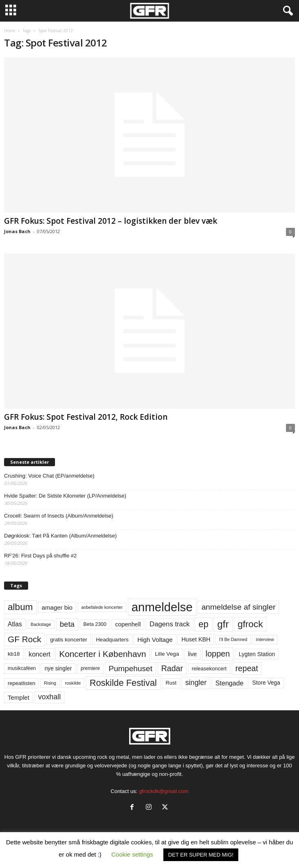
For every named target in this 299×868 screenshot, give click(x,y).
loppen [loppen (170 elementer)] (218, 654)
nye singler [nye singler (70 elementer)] (58, 668)
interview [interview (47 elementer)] (265, 639)
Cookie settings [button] (132, 854)
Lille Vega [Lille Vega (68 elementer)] (167, 654)
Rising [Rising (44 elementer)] (50, 683)
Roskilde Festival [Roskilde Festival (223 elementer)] (123, 683)
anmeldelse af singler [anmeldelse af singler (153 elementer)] (238, 607)
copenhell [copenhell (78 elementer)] (128, 624)
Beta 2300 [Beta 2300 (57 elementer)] (95, 624)
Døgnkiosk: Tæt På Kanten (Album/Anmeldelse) (60, 536)
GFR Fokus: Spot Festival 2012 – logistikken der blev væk (111, 221)
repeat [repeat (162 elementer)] (247, 668)
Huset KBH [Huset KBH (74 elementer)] (196, 639)
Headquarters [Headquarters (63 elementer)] (112, 640)
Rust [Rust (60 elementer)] (171, 683)
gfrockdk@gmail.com (164, 791)
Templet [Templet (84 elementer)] (19, 697)
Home (10, 31)
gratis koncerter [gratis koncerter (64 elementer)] (69, 640)
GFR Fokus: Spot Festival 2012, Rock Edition (86, 417)
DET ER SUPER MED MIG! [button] (201, 855)
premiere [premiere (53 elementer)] (90, 668)
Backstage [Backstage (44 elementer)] (41, 624)
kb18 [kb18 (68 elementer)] (14, 654)
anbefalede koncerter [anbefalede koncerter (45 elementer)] (102, 607)
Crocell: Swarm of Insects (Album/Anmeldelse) (59, 516)
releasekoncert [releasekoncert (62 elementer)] (209, 669)
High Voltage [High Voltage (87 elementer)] (155, 640)
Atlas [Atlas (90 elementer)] (15, 624)
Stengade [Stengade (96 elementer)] (230, 683)
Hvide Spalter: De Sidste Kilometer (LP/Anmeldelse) (65, 496)
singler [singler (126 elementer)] (196, 683)
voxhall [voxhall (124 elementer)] (50, 697)
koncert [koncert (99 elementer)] (39, 654)
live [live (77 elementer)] (192, 654)
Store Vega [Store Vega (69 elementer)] (266, 683)
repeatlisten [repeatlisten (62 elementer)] (21, 683)
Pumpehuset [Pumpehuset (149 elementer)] (131, 669)
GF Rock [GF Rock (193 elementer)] (24, 639)
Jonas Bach (17, 231)
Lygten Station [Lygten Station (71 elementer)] (257, 654)
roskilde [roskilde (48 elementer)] (73, 683)
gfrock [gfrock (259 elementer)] (250, 624)
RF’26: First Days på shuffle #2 (40, 556)
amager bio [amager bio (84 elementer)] (57, 607)
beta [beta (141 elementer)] (67, 624)
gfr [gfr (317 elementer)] (223, 624)
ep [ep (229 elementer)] (203, 624)
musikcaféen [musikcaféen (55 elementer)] (22, 668)
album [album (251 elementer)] (20, 607)
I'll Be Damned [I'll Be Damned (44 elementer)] (233, 639)
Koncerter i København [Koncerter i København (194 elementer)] (102, 654)
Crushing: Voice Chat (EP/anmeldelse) (49, 476)
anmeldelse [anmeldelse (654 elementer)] (162, 607)
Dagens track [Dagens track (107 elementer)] (170, 624)
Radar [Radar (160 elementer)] (172, 668)
